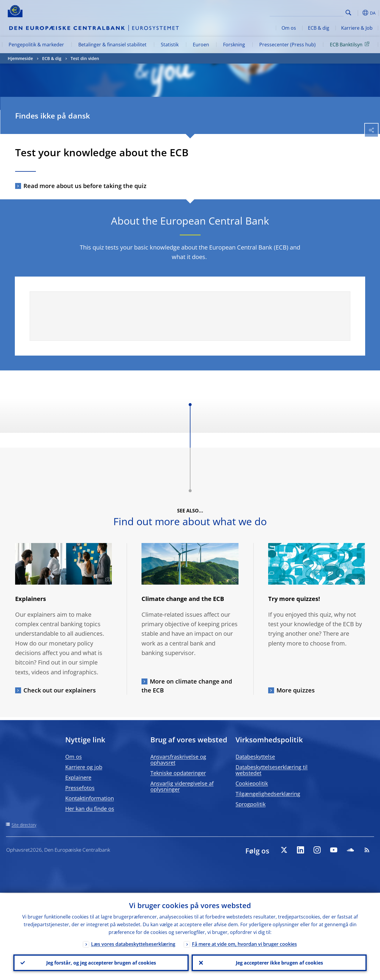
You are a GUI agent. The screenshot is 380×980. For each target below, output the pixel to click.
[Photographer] (107, 580)
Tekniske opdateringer (178, 773)
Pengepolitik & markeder (36, 45)
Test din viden (85, 58)
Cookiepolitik (252, 783)
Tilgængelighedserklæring (268, 794)
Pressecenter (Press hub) (287, 45)
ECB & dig (319, 28)
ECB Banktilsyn (351, 44)
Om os (289, 28)
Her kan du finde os (90, 809)
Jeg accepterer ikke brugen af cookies (279, 962)
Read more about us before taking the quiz (85, 186)
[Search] (314, 12)
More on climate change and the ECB (187, 686)
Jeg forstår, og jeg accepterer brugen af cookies (101, 962)
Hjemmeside (20, 58)
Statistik (170, 45)
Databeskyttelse (255, 757)
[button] (358, 13)
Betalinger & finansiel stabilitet (112, 45)
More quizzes (296, 690)
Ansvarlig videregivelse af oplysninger (182, 786)
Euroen (201, 45)
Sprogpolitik (251, 804)
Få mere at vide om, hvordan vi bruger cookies (244, 943)
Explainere (78, 777)
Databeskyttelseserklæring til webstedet (272, 770)
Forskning (234, 45)
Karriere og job (84, 767)
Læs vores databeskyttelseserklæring (133, 943)
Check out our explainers (60, 690)
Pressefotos (80, 788)
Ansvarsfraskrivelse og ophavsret (178, 760)
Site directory (24, 825)
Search (348, 13)
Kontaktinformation (90, 798)
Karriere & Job (357, 28)
